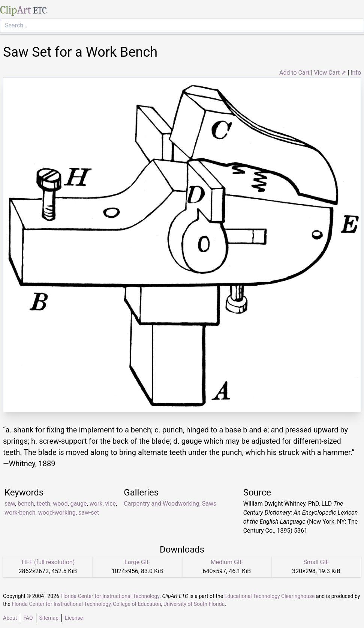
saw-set (89, 513)
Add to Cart (294, 73)
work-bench (20, 513)
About (10, 618)
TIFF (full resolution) (48, 562)
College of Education (137, 604)
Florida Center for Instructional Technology (110, 596)
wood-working (57, 513)
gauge (79, 504)
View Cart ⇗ (330, 73)
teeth (43, 504)
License (74, 618)
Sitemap (49, 618)
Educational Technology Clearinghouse (270, 596)
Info (356, 73)
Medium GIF (227, 562)
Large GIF (137, 562)
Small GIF (316, 562)
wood (60, 504)
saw (10, 504)
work (96, 504)
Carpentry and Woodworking (161, 504)
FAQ (28, 618)
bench (26, 504)
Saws (209, 504)
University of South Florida (194, 604)
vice (110, 504)
